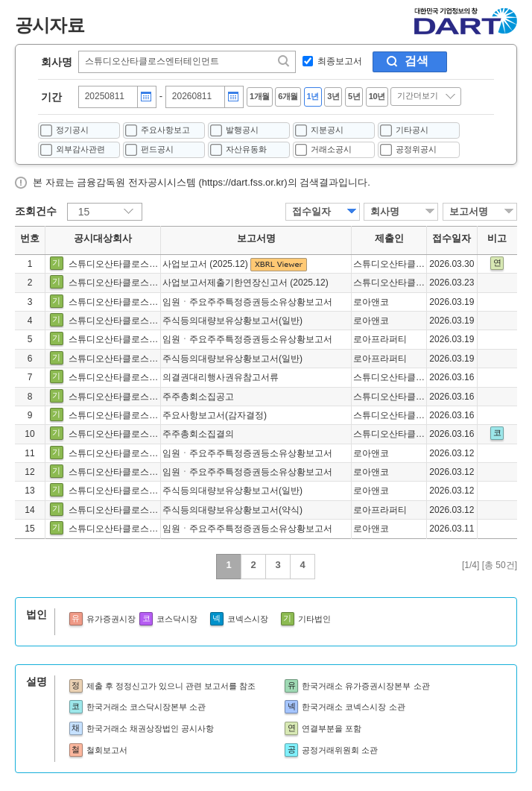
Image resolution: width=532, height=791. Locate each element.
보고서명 (469, 211)
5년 (354, 96)
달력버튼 (146, 97)
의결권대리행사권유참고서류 (221, 377)
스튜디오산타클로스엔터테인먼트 (136, 264)
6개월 (288, 96)
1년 (313, 96)
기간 (51, 97)
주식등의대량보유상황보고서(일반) (232, 321)
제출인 (389, 239)
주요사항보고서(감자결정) (215, 415)
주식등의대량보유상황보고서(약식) (232, 510)
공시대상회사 (103, 239)
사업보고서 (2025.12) (206, 264)
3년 (333, 96)
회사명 (57, 62)
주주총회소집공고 (198, 397)
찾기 (285, 61)
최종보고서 (340, 61)
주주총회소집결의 (198, 434)
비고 (497, 239)
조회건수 (36, 211)
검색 (417, 61)
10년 (377, 96)
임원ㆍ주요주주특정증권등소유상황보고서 (247, 302)
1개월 (260, 96)
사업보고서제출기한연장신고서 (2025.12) (246, 283)
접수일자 (311, 211)
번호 (30, 239)
